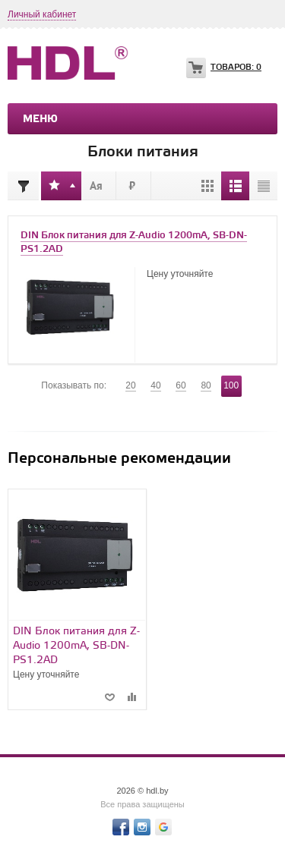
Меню (40, 119)
